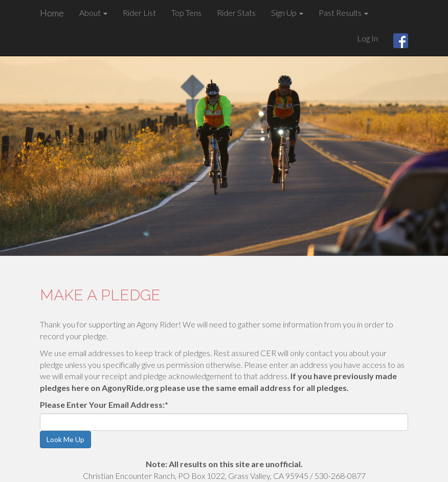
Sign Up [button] (287, 13)
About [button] (93, 13)
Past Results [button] (343, 13)
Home (52, 13)
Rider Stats (236, 13)
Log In (367, 38)
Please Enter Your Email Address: (104, 404)
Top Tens (186, 13)
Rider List (139, 13)
